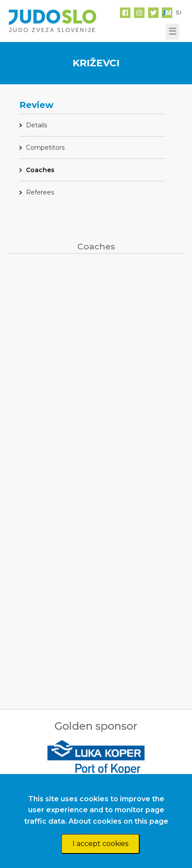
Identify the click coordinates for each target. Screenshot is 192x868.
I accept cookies (100, 844)
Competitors (45, 148)
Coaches (40, 170)
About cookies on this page (118, 821)
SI (179, 12)
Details (36, 125)
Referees (40, 192)
